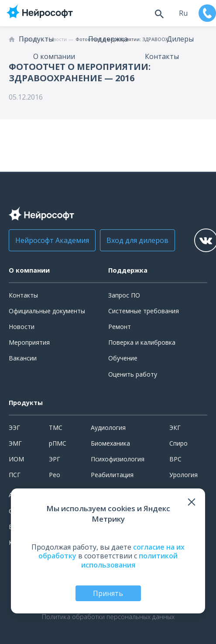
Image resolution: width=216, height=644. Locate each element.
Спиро (178, 443)
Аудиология (108, 428)
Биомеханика (110, 443)
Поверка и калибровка (142, 342)
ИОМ (16, 459)
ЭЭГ (14, 428)
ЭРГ (55, 459)
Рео (55, 475)
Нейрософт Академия (52, 240)
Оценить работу (133, 374)
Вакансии (23, 358)
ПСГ (15, 475)
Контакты (162, 56)
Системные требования (144, 311)
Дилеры (180, 39)
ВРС (175, 459)
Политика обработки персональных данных (108, 617)
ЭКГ (175, 428)
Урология (183, 475)
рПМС (58, 443)
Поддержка (108, 39)
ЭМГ (15, 443)
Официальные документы (47, 311)
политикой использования (130, 560)
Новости (22, 327)
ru (183, 13)
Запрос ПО (124, 295)
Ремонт (120, 327)
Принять (108, 593)
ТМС (56, 428)
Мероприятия (29, 342)
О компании (54, 56)
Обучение (123, 358)
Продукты (36, 39)
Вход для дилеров (137, 240)
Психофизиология (118, 459)
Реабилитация (112, 475)
